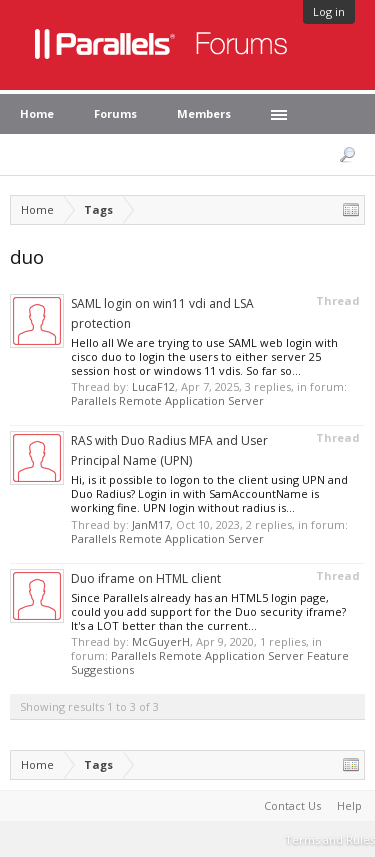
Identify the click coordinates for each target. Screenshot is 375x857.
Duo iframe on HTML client (146, 578)
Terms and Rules (330, 839)
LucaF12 (153, 386)
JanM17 (151, 524)
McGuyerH (161, 641)
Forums (115, 113)
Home (37, 113)
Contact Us (292, 805)
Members (204, 113)
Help (349, 805)
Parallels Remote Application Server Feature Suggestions (210, 662)
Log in (329, 11)
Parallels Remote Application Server (167, 400)
